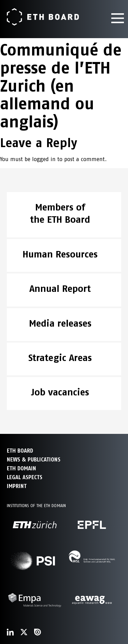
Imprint (17, 486)
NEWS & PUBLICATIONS (34, 460)
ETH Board (20, 451)
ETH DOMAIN (22, 468)
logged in (44, 159)
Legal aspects (25, 477)
